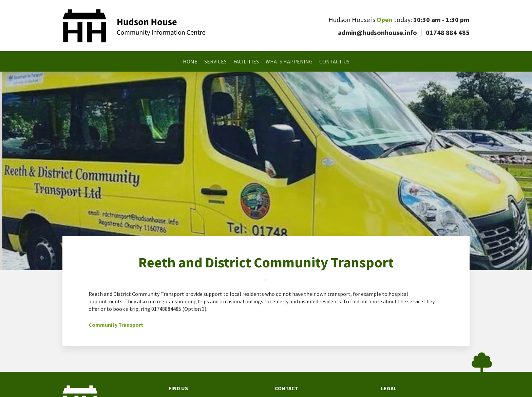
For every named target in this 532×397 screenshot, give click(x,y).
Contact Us (334, 61)
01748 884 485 (448, 32)
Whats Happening (289, 61)
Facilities (246, 61)
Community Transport (116, 325)
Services (215, 61)
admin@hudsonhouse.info (377, 32)
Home (190, 61)
